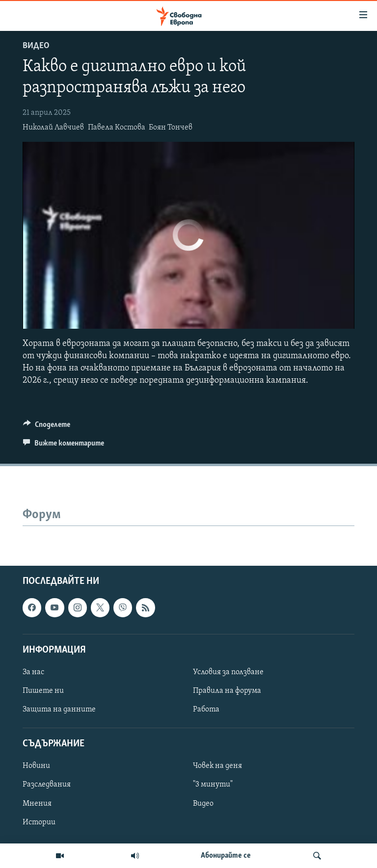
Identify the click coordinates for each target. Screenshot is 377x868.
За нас (33, 672)
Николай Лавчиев (53, 128)
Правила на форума (227, 691)
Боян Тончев (171, 128)
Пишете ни (43, 691)
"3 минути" (213, 785)
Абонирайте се (226, 856)
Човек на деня (217, 766)
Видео (36, 46)
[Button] (47, 427)
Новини (36, 766)
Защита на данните (59, 710)
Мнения (37, 803)
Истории (39, 822)
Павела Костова (117, 128)
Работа (206, 710)
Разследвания (47, 785)
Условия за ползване (228, 672)
